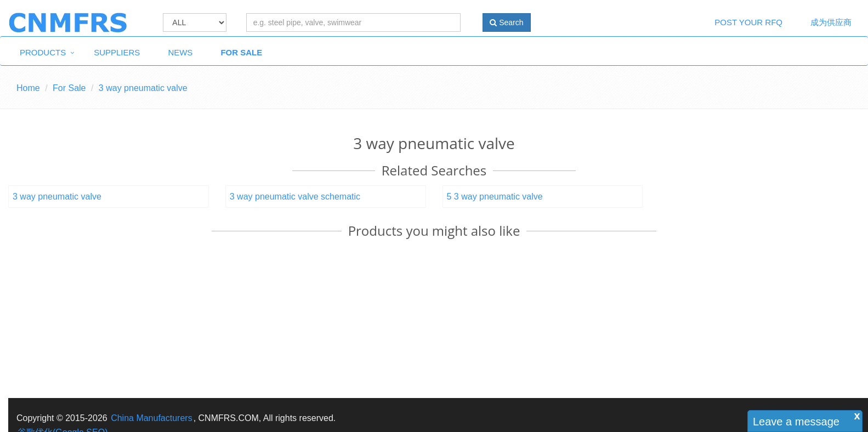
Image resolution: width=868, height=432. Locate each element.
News (180, 52)
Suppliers (117, 52)
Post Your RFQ (748, 22)
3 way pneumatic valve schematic (295, 197)
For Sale (241, 52)
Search (506, 22)
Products (43, 52)
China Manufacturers (152, 418)
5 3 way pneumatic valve (495, 197)
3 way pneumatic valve (57, 197)
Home (28, 88)
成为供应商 (831, 22)
